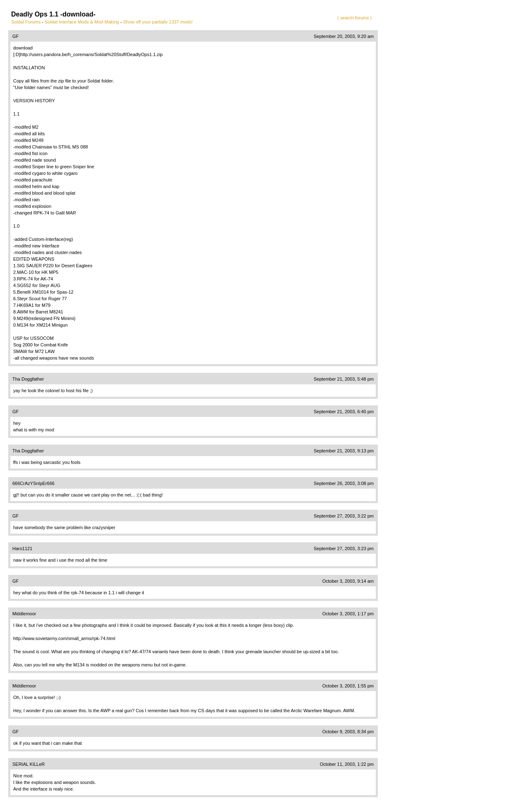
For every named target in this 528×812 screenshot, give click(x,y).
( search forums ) (355, 18)
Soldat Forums (26, 22)
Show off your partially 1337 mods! (158, 22)
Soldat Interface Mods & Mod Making (82, 22)
